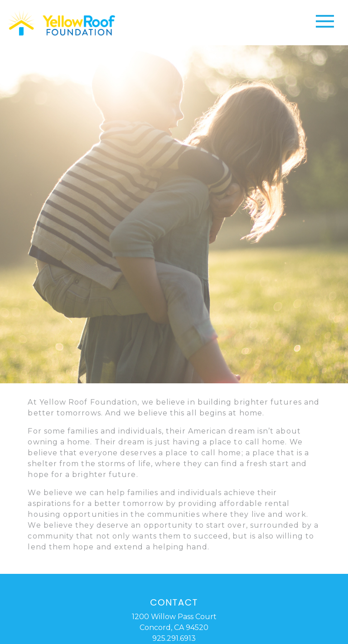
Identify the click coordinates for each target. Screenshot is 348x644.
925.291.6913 (174, 638)
